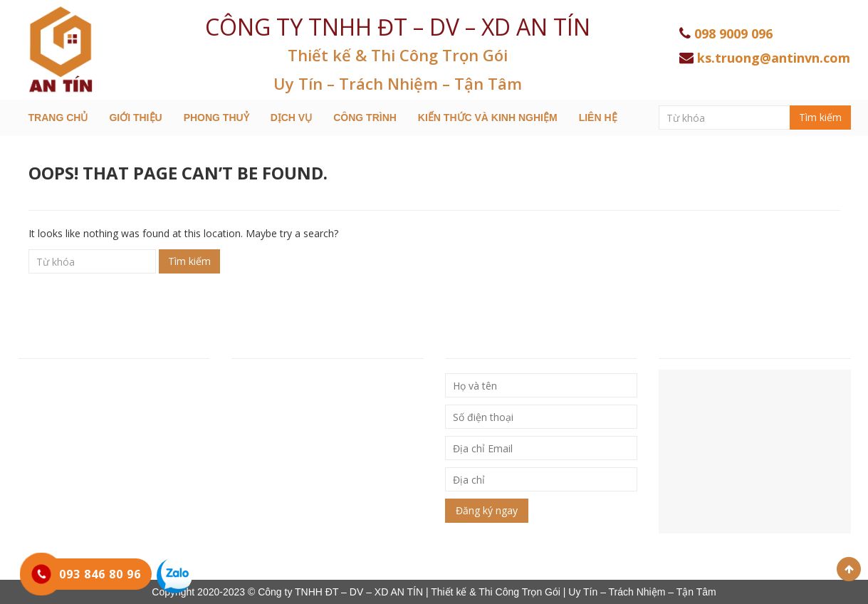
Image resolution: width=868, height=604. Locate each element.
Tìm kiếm (820, 117)
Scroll (849, 569)
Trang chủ (58, 118)
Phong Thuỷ (216, 118)
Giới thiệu (135, 118)
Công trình (365, 118)
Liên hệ (598, 118)
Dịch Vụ (292, 118)
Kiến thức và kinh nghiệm (488, 118)
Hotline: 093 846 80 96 (73, 440)
